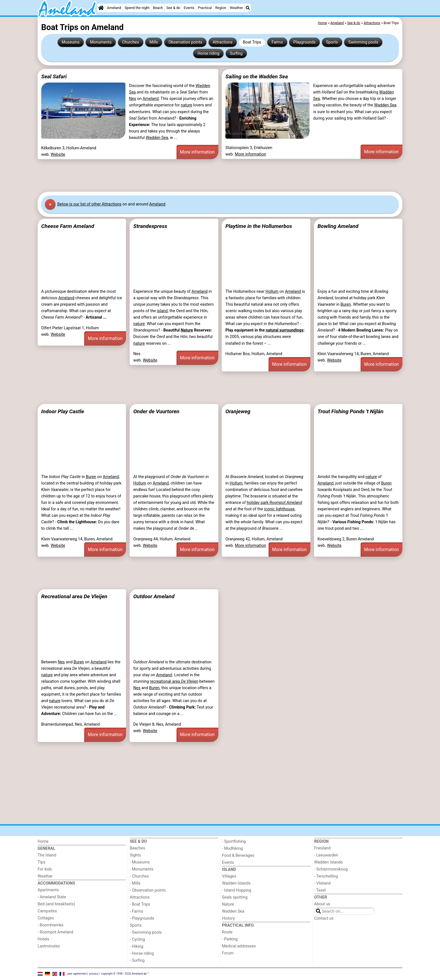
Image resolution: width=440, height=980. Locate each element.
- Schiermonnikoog (331, 869)
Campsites (47, 911)
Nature (187, 330)
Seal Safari (54, 76)
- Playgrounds (142, 918)
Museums (71, 42)
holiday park (274, 503)
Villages (229, 876)
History (228, 918)
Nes (133, 99)
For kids (45, 869)
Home (43, 841)
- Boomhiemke (51, 925)
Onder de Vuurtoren (156, 411)
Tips (42, 862)
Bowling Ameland (338, 226)
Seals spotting (235, 897)
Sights (136, 855)
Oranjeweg (238, 411)
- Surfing (137, 960)
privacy (94, 974)
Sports (332, 42)
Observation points (185, 42)
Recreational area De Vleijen (74, 596)
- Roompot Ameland (55, 932)
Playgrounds (304, 42)
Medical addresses (239, 946)
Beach (158, 8)
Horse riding (208, 53)
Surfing (236, 53)
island (162, 311)
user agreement (77, 974)
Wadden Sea (157, 138)
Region (221, 8)
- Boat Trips (140, 904)
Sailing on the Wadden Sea (257, 76)
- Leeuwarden (326, 855)
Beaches (138, 848)
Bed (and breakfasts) (56, 904)
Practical (205, 8)
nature (186, 105)
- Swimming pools (146, 932)
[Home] (101, 8)
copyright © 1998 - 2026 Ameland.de (124, 974)
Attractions (223, 42)
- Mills (135, 883)
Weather (236, 8)
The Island (47, 855)
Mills (154, 42)
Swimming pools (363, 42)
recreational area (174, 681)
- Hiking (137, 946)
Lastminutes (49, 946)
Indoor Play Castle (63, 411)
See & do (173, 8)
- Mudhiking (232, 848)
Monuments (101, 42)
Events (189, 8)
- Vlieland (323, 883)
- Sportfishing (234, 841)
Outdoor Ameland (154, 596)
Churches (131, 42)
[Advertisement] (206, 175)
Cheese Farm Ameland (68, 226)
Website (58, 155)
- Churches (139, 876)
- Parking (230, 939)
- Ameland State (52, 897)
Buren (346, 304)
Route (227, 932)
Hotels (43, 939)
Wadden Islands (236, 883)
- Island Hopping (237, 890)
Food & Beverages (238, 855)
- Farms (137, 911)
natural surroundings (285, 330)
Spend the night (137, 8)
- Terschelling (326, 876)
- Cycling (137, 939)
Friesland (323, 848)
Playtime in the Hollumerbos (259, 226)
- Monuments (142, 869)
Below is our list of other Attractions (89, 204)
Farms (277, 42)
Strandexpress (150, 226)
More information (197, 152)
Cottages (46, 918)
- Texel (320, 890)
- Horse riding (142, 953)
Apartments (48, 890)
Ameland (114, 8)
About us (322, 904)
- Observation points (148, 890)
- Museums (140, 862)
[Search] (248, 8)
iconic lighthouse (279, 509)
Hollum (272, 292)
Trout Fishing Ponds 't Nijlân (350, 411)
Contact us (324, 918)
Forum (228, 953)
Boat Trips (252, 42)
